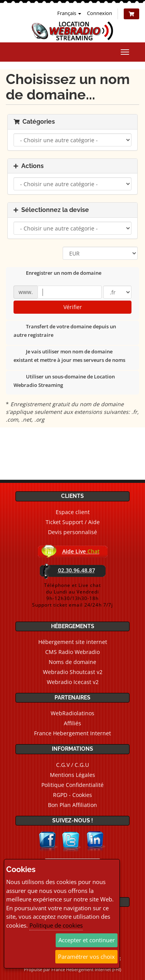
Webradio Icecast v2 (73, 682)
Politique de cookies (56, 925)
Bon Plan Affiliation (72, 805)
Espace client (73, 512)
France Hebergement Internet (72, 733)
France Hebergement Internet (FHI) (86, 969)
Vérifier (73, 307)
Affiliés (72, 723)
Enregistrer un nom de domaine (57, 274)
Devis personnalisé (72, 532)
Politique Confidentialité (72, 785)
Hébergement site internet (73, 642)
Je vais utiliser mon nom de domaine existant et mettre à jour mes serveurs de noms (69, 356)
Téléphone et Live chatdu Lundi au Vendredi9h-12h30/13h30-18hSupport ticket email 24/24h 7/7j (72, 595)
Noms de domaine (72, 662)
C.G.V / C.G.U (72, 765)
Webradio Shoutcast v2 (73, 672)
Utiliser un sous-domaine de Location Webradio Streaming (64, 381)
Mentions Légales (72, 775)
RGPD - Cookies (72, 795)
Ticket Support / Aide (73, 522)
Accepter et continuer (87, 940)
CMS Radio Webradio (72, 652)
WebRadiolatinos (72, 713)
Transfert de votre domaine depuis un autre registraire (65, 331)
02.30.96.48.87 (77, 570)
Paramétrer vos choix (86, 956)
